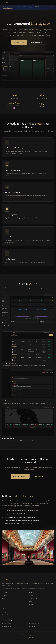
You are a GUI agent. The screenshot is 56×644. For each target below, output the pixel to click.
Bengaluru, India (7, 627)
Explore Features (37, 42)
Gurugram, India (34, 624)
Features (4, 595)
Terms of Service (7, 615)
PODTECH (32, 638)
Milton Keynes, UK (8, 624)
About (31, 595)
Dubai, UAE (33, 627)
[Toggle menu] (52, 3)
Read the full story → (9, 9)
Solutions (5, 598)
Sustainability (33, 598)
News (31, 601)
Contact (32, 604)
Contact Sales (38, 476)
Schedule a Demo (20, 476)
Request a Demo (19, 42)
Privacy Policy (6, 612)
